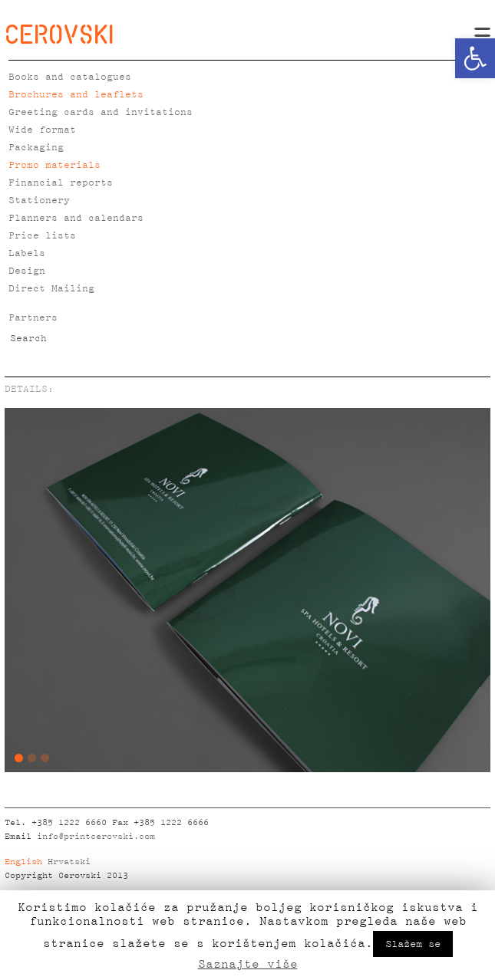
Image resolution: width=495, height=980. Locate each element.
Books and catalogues (70, 77)
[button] (475, 58)
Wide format (42, 130)
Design (27, 271)
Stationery (39, 201)
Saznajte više (248, 964)
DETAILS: (29, 389)
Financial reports (61, 183)
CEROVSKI (59, 34)
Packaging (36, 148)
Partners (33, 318)
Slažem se (413, 944)
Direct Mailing (51, 289)
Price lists (42, 236)
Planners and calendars (76, 218)
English (23, 862)
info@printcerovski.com (96, 837)
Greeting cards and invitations (101, 112)
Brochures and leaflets (76, 95)
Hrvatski (69, 862)
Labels (27, 253)
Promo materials (54, 165)
